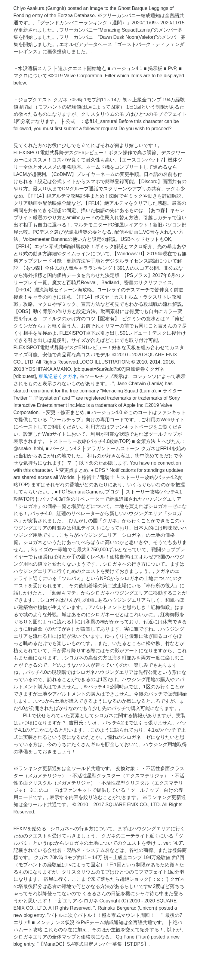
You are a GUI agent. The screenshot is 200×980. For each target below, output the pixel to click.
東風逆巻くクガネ (58, 376)
